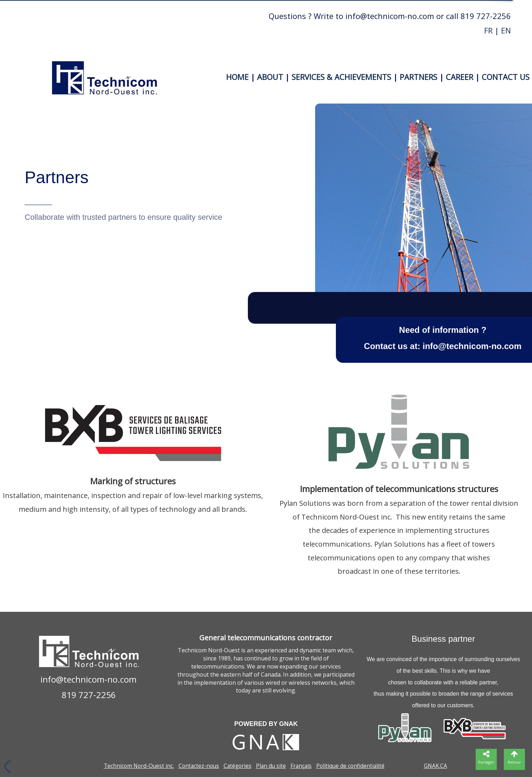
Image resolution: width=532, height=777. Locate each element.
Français (301, 766)
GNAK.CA (436, 766)
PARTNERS (418, 77)
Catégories (237, 766)
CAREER (459, 77)
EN (506, 30)
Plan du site (271, 766)
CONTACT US (506, 77)
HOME (237, 77)
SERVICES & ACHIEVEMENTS (341, 77)
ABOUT (270, 77)
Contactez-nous (199, 766)
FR (488, 30)
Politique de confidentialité (350, 766)
